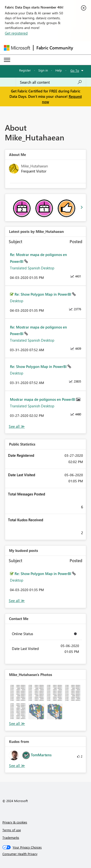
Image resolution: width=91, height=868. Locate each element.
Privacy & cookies (15, 822)
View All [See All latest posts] (17, 426)
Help (59, 70)
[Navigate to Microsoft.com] (17, 48)
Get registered (16, 33)
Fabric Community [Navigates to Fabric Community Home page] (55, 48)
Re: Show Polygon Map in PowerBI (43, 294)
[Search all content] (51, 82)
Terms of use (12, 830)
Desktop (17, 301)
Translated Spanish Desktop (32, 268)
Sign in (43, 70)
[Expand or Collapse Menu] (7, 60)
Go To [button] (75, 70)
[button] (18, 693)
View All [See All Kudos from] (17, 766)
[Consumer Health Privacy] (46, 854)
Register (25, 70)
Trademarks (11, 837)
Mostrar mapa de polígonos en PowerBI (43, 399)
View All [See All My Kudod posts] (17, 601)
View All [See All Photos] (17, 724)
